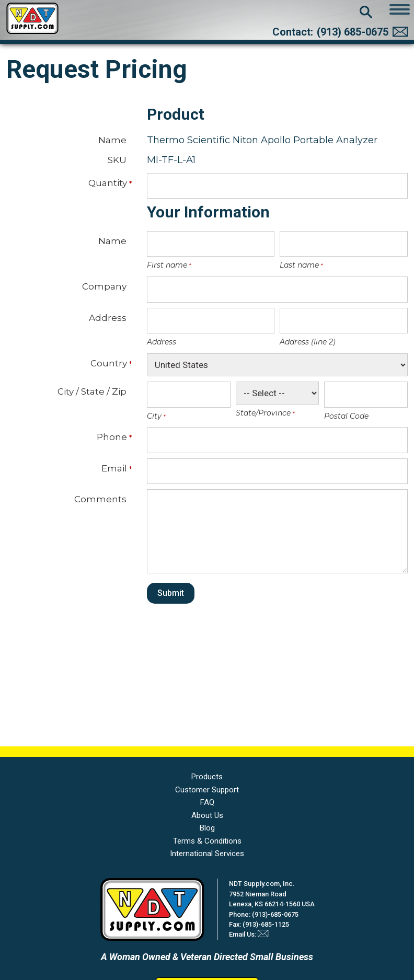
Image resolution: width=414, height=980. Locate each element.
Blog (207, 828)
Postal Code (346, 416)
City (153, 416)
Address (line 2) (308, 342)
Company (104, 286)
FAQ (207, 802)
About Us (207, 815)
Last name (298, 265)
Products (207, 777)
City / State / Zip (92, 391)
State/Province (262, 413)
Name (112, 140)
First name (166, 265)
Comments (100, 499)
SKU (117, 160)
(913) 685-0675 (353, 32)
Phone (112, 437)
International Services (207, 854)
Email (114, 468)
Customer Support (207, 790)
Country (108, 363)
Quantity (107, 183)
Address (108, 318)
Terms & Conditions (207, 841)
